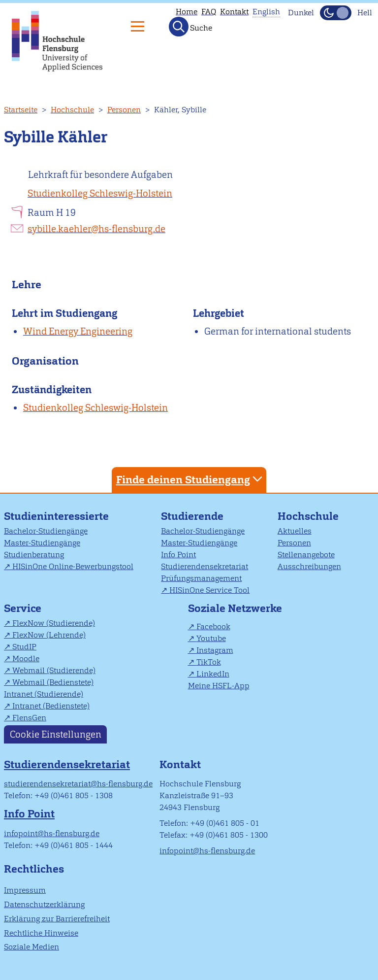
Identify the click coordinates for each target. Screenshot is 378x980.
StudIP (24, 647)
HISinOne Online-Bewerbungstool (73, 566)
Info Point (178, 555)
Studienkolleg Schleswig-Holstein (100, 193)
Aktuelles (295, 531)
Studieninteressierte (56, 516)
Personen (124, 110)
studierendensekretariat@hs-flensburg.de (78, 784)
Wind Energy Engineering (78, 331)
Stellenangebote (306, 555)
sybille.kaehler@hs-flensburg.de (96, 229)
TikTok (209, 662)
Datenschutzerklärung (44, 904)
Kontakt (234, 12)
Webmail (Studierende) (54, 670)
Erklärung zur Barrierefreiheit (57, 919)
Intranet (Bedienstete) (51, 706)
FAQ (209, 12)
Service (23, 608)
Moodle (26, 659)
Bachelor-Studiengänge (46, 531)
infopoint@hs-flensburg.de (52, 833)
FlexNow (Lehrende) (49, 635)
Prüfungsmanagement (201, 578)
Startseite (21, 110)
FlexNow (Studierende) (54, 623)
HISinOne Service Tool (209, 590)
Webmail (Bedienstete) (53, 682)
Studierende (192, 516)
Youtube (211, 638)
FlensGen (29, 718)
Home (187, 12)
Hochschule (72, 110)
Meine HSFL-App (219, 686)
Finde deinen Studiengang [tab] (190, 479)
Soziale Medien (31, 947)
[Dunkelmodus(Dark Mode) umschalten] (336, 13)
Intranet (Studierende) (44, 694)
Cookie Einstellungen (56, 734)
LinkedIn (213, 674)
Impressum (25, 890)
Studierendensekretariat (205, 566)
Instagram (215, 650)
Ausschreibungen (309, 566)
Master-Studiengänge (42, 543)
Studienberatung (34, 555)
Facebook (213, 626)
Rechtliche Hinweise (41, 933)
